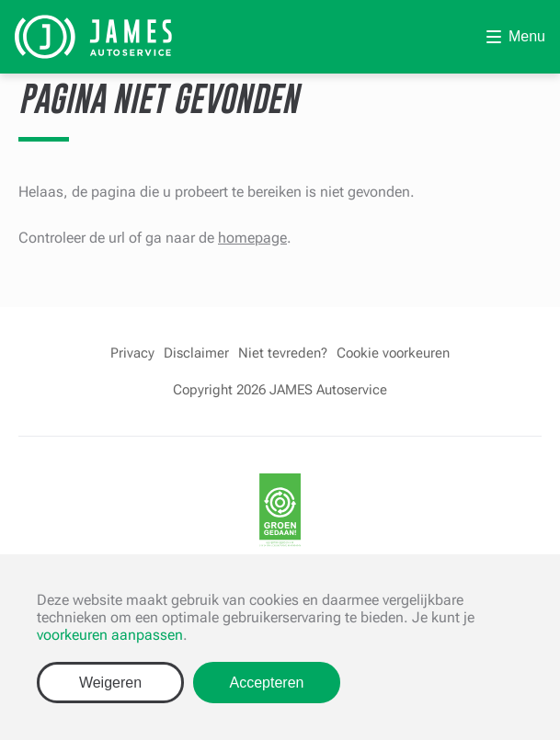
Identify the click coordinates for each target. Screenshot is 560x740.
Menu (527, 36)
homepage (252, 238)
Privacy (132, 353)
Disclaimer (196, 353)
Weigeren (110, 683)
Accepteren (267, 683)
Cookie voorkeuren (393, 353)
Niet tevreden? (283, 353)
